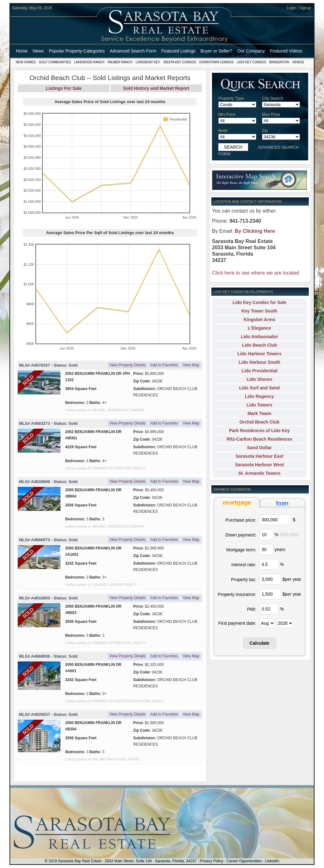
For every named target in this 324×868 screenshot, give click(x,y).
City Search (273, 98)
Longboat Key (148, 62)
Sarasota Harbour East (260, 456)
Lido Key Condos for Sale (259, 302)
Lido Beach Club (259, 345)
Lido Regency (259, 396)
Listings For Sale (64, 88)
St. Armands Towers (259, 473)
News (38, 51)
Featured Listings (178, 51)
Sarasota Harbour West (260, 465)
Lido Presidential (260, 371)
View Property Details (128, 365)
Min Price (227, 114)
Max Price (271, 114)
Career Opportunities (244, 861)
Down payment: (241, 535)
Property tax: (243, 580)
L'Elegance (259, 328)
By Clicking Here (255, 231)
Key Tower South (259, 311)
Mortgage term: (241, 550)
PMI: (252, 609)
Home (22, 51)
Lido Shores (260, 379)
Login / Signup (299, 8)
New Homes (26, 62)
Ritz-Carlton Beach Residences (260, 439)
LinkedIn (272, 861)
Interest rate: (244, 565)
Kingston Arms (259, 319)
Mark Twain (259, 413)
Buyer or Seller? (216, 51)
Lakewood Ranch (89, 62)
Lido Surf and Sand (259, 388)
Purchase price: (241, 520)
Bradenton (279, 62)
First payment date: (237, 623)
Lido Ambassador (259, 337)
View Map (191, 365)
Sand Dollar (259, 448)
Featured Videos (286, 51)
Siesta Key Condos (180, 62)
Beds (223, 130)
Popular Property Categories (77, 51)
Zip (265, 130)
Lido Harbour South (259, 362)
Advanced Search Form (133, 51)
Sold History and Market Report (156, 88)
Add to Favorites (164, 365)
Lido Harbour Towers (259, 354)
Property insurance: (237, 594)
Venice (298, 62)
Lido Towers (259, 405)
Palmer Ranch (120, 62)
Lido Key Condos (251, 62)
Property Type (231, 98)
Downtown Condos (217, 62)
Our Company (251, 51)
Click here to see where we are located (256, 273)
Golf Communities (55, 62)
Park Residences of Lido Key (259, 431)
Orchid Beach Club (259, 422)
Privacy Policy (212, 861)
